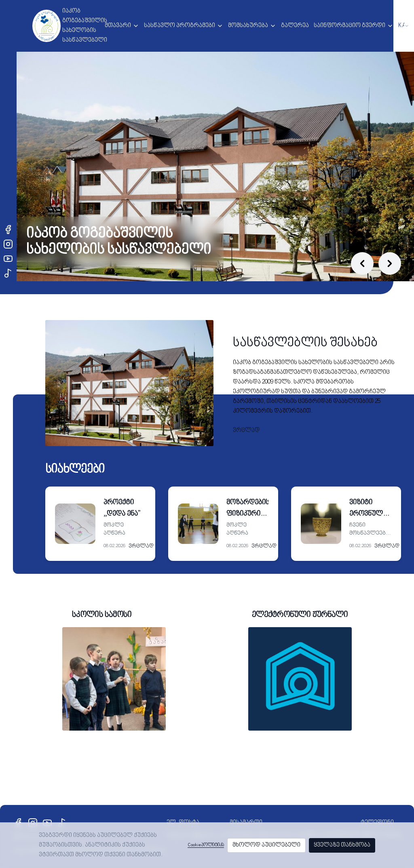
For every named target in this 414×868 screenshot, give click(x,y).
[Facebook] (8, 230)
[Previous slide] (362, 263)
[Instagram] (8, 244)
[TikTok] (8, 273)
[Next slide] (390, 263)
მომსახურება (248, 26)
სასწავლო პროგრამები (180, 26)
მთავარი (118, 26)
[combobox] (404, 26)
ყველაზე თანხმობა (342, 845)
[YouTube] (8, 259)
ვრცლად (246, 431)
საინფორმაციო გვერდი (350, 26)
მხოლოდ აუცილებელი (266, 845)
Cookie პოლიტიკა (206, 845)
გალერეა (295, 26)
